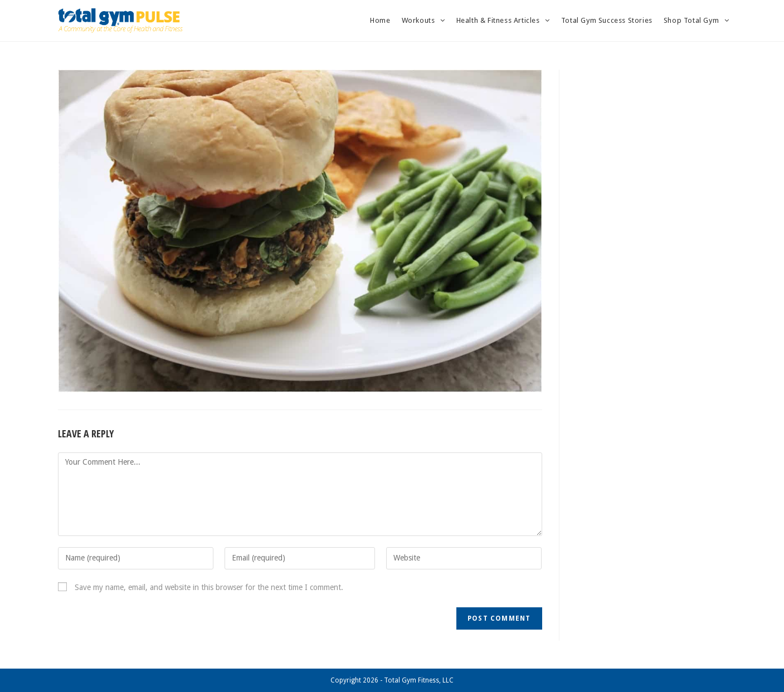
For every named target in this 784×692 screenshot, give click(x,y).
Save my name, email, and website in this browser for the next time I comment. (209, 587)
